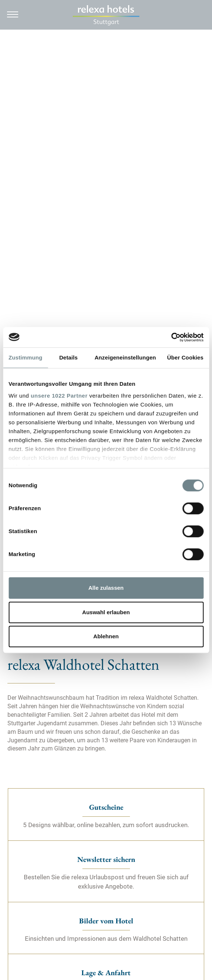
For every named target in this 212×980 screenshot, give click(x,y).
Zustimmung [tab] (25, 357)
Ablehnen (106, 636)
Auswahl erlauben (106, 612)
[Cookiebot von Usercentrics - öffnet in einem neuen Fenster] (171, 337)
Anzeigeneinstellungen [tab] (125, 357)
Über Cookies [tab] (185, 357)
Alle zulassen (106, 588)
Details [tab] (68, 357)
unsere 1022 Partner (59, 396)
